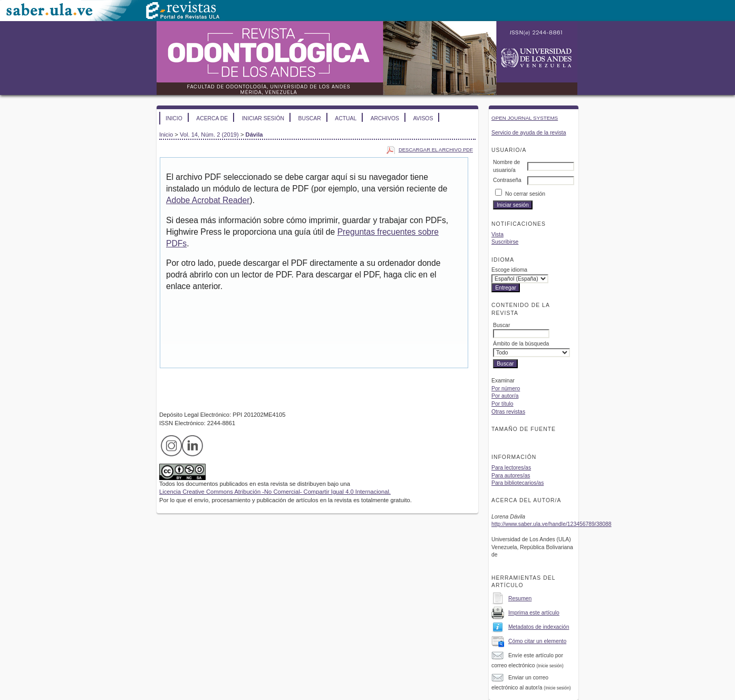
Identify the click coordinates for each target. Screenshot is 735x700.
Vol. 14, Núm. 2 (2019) (209, 135)
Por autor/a (505, 396)
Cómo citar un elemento (537, 641)
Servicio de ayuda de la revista (529, 133)
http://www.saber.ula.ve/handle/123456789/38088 (552, 524)
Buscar (309, 118)
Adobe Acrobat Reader (208, 200)
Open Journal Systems (525, 118)
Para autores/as (511, 476)
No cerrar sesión (525, 194)
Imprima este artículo (534, 613)
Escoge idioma (509, 270)
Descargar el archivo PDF (436, 150)
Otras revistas (508, 412)
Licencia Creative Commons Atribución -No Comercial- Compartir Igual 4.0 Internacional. (275, 492)
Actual (346, 118)
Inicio (174, 118)
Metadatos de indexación (539, 627)
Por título (502, 404)
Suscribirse (505, 242)
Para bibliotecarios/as (518, 483)
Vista (497, 234)
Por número (506, 389)
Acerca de (212, 118)
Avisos (423, 118)
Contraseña (507, 180)
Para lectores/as (511, 468)
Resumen (520, 598)
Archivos (385, 118)
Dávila (254, 135)
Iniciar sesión (263, 118)
